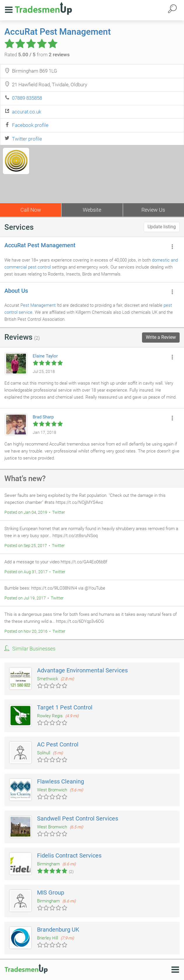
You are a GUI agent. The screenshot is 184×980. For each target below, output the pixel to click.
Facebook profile (30, 125)
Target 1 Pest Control (65, 707)
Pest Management (38, 305)
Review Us (153, 210)
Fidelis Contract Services (69, 855)
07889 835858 (27, 98)
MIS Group (51, 893)
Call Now (31, 210)
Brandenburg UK (58, 930)
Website (92, 210)
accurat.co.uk (27, 112)
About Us (16, 291)
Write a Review (161, 337)
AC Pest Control (58, 744)
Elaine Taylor (45, 356)
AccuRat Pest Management (58, 32)
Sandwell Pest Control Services (78, 818)
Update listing (162, 227)
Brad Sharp (43, 417)
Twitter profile (27, 139)
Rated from (37, 55)
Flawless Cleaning (61, 781)
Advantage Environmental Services (82, 670)
